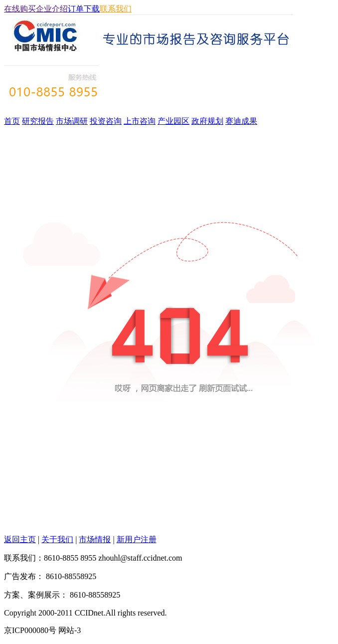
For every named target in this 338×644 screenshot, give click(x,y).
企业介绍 (52, 9)
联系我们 (116, 9)
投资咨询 (106, 121)
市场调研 (72, 121)
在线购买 (20, 9)
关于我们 (57, 539)
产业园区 (173, 121)
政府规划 (207, 121)
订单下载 (84, 9)
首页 (12, 121)
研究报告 (38, 121)
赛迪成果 (241, 121)
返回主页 (20, 539)
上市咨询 (140, 121)
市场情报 (95, 539)
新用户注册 (137, 539)
